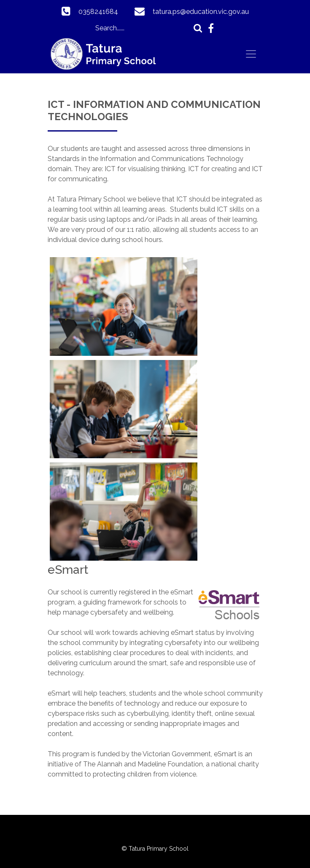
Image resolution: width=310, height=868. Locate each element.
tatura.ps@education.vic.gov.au (201, 12)
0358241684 (98, 12)
